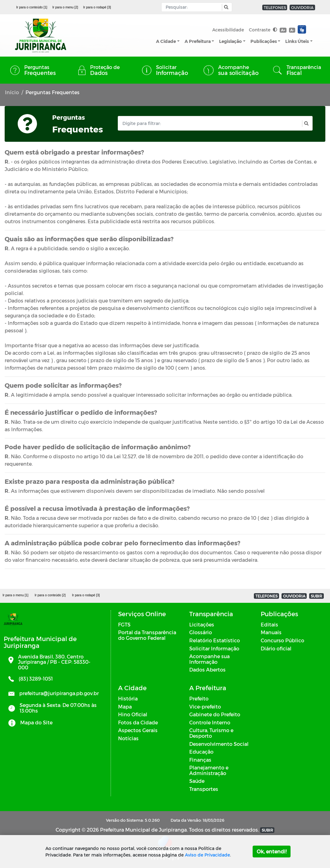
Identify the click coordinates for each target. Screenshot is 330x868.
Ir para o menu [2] (65, 7)
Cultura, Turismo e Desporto (211, 733)
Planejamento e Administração (209, 770)
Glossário (201, 632)
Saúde (197, 781)
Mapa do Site (36, 722)
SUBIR (316, 596)
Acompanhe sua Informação (209, 659)
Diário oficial (276, 648)
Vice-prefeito (205, 706)
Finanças (200, 760)
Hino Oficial (133, 714)
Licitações (202, 624)
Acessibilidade (228, 30)
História (128, 698)
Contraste (263, 30)
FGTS (124, 624)
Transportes (204, 789)
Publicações (264, 41)
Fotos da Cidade (138, 722)
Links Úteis (297, 41)
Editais (269, 624)
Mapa (125, 706)
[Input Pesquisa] (193, 7)
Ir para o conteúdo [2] (50, 595)
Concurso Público (282, 640)
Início (12, 92)
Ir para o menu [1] (15, 595)
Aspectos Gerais (138, 730)
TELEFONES (275, 7)
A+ (283, 30)
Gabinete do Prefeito (215, 714)
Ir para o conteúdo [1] (32, 7)
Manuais (271, 632)
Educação (201, 752)
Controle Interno (210, 722)
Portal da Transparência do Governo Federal (147, 635)
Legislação (230, 41)
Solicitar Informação (214, 648)
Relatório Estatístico (215, 640)
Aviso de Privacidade (207, 855)
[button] (225, 7)
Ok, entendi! (272, 851)
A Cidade (166, 41)
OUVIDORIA (302, 7)
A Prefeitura (198, 41)
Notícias (128, 738)
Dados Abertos (207, 669)
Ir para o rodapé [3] (97, 7)
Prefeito (199, 698)
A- (292, 30)
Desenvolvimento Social (219, 744)
